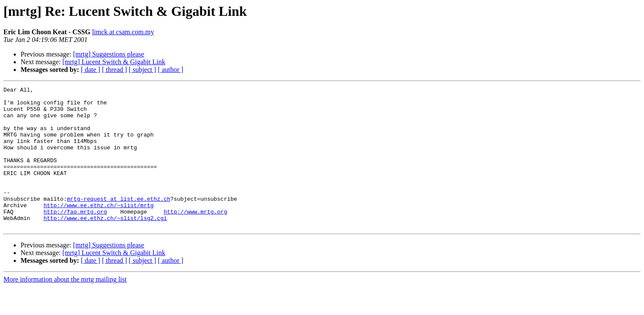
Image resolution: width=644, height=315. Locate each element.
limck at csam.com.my (123, 32)
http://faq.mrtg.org (75, 237)
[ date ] (91, 70)
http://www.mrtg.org (195, 237)
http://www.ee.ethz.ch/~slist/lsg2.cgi (105, 245)
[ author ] (171, 70)
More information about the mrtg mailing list (65, 308)
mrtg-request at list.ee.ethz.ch (119, 222)
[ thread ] (114, 70)
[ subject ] (142, 70)
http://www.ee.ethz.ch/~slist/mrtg (99, 229)
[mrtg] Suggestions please (109, 54)
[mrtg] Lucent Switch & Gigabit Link (114, 62)
